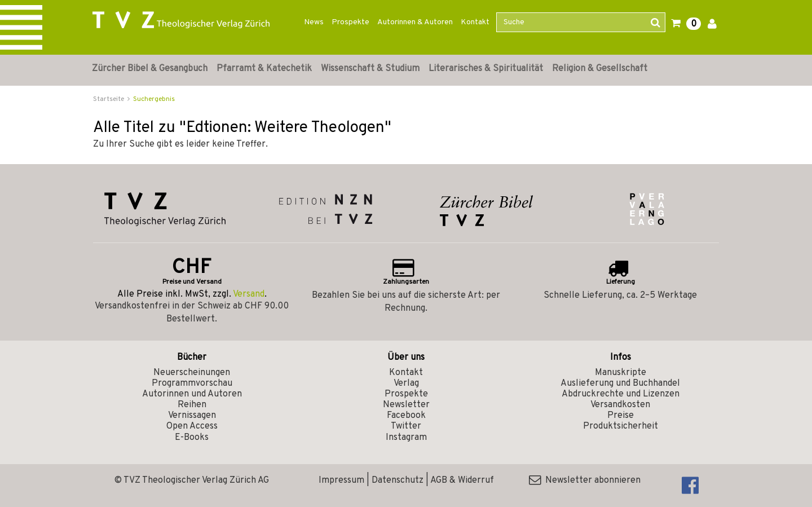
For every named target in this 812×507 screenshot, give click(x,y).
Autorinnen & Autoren (415, 22)
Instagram (406, 438)
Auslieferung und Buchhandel (620, 383)
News (314, 22)
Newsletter (406, 405)
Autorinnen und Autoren (192, 394)
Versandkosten (620, 405)
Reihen (192, 405)
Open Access (192, 426)
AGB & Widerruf (462, 480)
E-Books (192, 438)
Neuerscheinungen (192, 373)
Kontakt (475, 22)
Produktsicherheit (621, 426)
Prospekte (350, 22)
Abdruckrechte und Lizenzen (621, 394)
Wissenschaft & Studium (370, 69)
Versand (249, 294)
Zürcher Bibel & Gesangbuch (150, 69)
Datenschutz (398, 480)
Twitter (406, 426)
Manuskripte (621, 373)
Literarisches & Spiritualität (486, 69)
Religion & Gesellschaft (600, 69)
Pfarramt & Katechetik (264, 69)
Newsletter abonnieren (585, 480)
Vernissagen (192, 416)
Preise (621, 416)
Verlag (406, 383)
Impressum (341, 480)
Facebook (406, 416)
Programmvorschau (192, 383)
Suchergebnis (154, 99)
